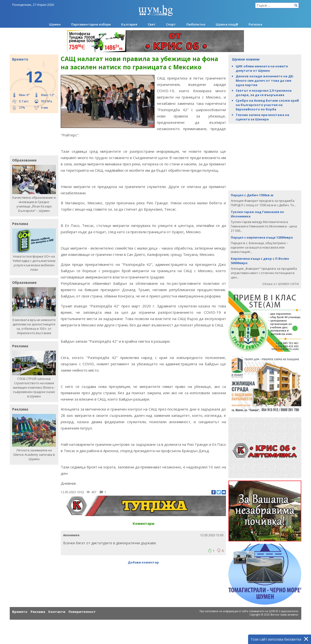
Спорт (171, 24)
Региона (255, 24)
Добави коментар (143, 562)
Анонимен (71, 535)
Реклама (38, 612)
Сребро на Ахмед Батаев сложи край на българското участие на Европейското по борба (267, 105)
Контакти (57, 612)
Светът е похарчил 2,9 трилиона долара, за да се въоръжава (264, 93)
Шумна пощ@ (227, 24)
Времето (20, 612)
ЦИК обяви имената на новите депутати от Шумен (262, 68)
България (129, 24)
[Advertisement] (32, 134)
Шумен (55, 24)
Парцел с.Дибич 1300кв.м (252, 195)
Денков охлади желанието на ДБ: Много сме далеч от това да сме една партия (265, 80)
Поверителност (82, 612)
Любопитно (196, 24)
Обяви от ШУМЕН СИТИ (281, 284)
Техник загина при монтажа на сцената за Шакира (262, 117)
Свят (152, 24)
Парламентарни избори (91, 24)
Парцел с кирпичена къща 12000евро (262, 237)
